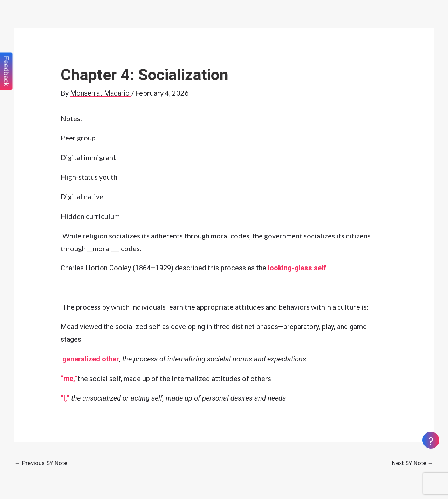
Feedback (6, 71)
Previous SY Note (41, 463)
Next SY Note (413, 463)
